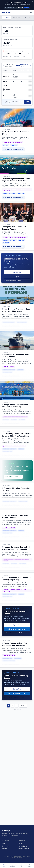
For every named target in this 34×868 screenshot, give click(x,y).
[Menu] (31, 12)
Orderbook (6, 846)
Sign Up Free (17, 272)
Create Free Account (13, 477)
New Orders (16, 18)
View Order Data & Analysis (13, 149)
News (4, 843)
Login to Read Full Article (11, 326)
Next (23, 706)
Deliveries (27, 18)
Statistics (5, 849)
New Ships (6, 12)
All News (6, 18)
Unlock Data (27, 102)
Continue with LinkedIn (17, 629)
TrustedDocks (10, 8)
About (20, 843)
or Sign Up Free (25, 326)
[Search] (27, 12)
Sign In (17, 277)
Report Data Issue (24, 849)
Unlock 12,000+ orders (25, 65)
